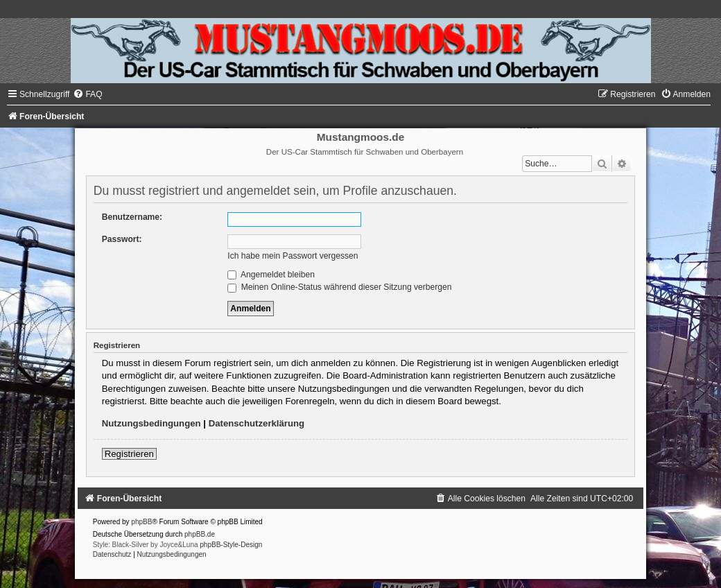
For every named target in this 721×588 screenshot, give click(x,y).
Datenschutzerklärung (257, 423)
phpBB (141, 522)
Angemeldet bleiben (271, 275)
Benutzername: (132, 217)
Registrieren (129, 454)
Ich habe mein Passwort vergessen (293, 256)
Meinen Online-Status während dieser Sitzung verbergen (339, 287)
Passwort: (122, 239)
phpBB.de (200, 534)
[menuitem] (87, 94)
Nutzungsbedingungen (151, 423)
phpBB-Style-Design (231, 545)
